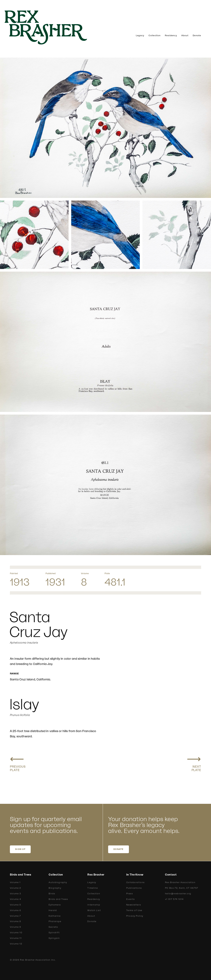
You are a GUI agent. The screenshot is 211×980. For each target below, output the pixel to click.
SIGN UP (20, 849)
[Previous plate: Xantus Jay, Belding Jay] (18, 763)
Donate (197, 36)
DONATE (119, 849)
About (185, 36)
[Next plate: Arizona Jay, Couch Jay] (194, 763)
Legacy (140, 36)
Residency (171, 36)
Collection (155, 36)
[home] (51, 27)
